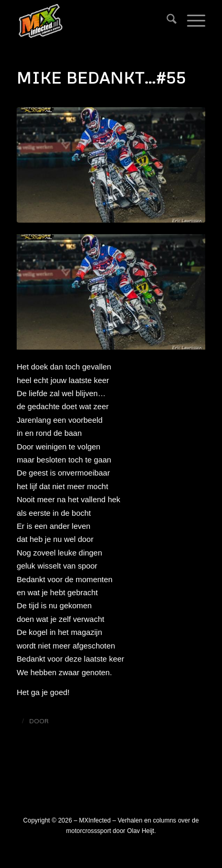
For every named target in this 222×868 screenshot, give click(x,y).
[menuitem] (166, 21)
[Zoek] (166, 21)
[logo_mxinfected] (92, 21)
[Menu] (191, 21)
